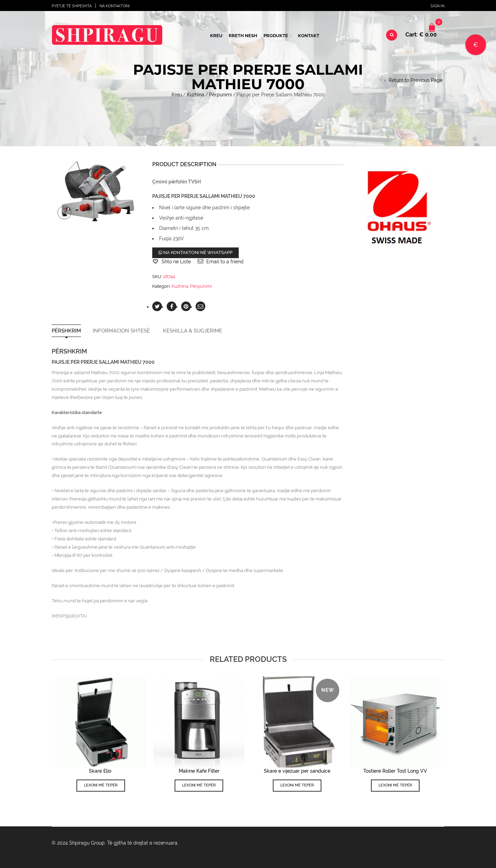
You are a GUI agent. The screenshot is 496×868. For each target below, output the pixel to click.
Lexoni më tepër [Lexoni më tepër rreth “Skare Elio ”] (101, 785)
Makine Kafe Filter (199, 771)
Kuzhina (195, 95)
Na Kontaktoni (115, 6)
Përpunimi (220, 95)
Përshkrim (66, 331)
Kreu (216, 36)
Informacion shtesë (121, 331)
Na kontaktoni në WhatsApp (195, 252)
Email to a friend (225, 262)
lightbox (64, 213)
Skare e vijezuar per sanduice (297, 771)
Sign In (437, 6)
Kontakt (309, 36)
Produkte (276, 36)
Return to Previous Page (416, 80)
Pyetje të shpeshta (72, 6)
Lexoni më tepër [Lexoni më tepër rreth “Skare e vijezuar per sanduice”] (297, 785)
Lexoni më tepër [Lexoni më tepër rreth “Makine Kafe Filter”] (199, 785)
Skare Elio (101, 771)
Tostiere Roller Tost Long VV (395, 771)
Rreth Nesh (243, 36)
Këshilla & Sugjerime (193, 331)
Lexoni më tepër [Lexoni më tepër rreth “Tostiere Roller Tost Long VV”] (395, 785)
